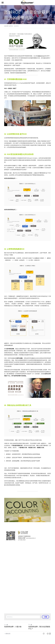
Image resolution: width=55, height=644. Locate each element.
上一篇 (6, 625)
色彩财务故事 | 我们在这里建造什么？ (39, 628)
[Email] (48, 634)
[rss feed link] (50, 634)
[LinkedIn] (44, 634)
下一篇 (30, 625)
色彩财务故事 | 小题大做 (13, 627)
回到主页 (7, 634)
